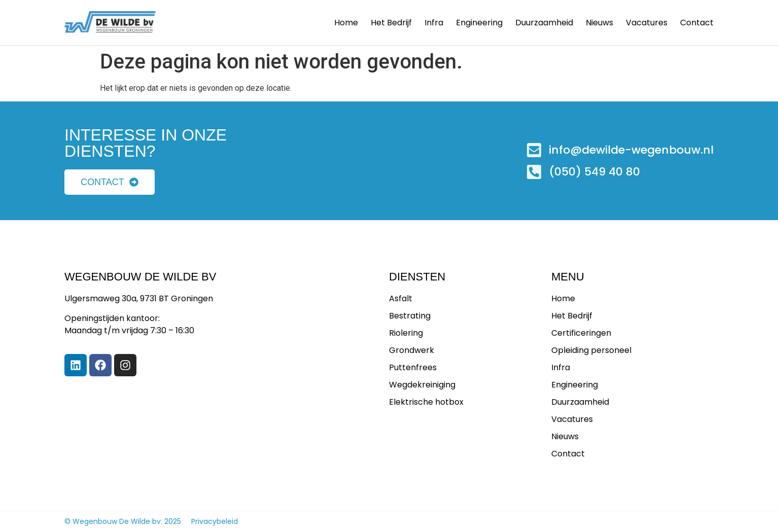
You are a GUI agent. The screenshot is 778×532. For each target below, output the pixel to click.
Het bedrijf (391, 23)
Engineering (479, 23)
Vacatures (647, 23)
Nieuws (599, 23)
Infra (434, 23)
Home (346, 23)
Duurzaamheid (544, 23)
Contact (697, 23)
